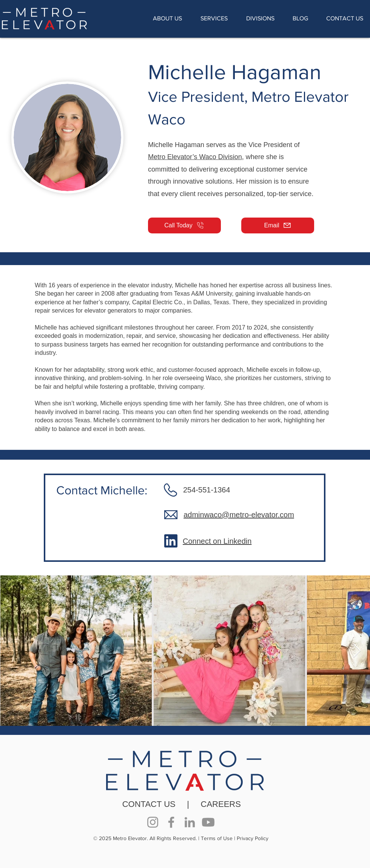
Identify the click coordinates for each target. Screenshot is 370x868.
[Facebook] (171, 822)
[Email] (278, 225)
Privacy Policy (253, 838)
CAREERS (221, 804)
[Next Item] (357, 651)
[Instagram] (153, 822)
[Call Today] (184, 225)
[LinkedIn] (190, 822)
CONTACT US (149, 804)
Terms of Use (217, 838)
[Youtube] (208, 822)
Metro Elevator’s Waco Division (195, 157)
